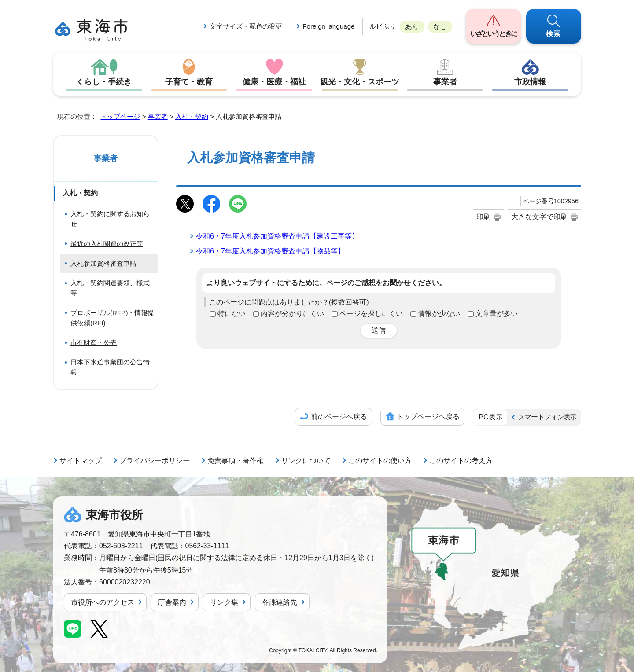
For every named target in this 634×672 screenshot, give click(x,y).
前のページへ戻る (339, 417)
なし (440, 27)
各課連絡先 (280, 602)
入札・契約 (192, 116)
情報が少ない (439, 314)
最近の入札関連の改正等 (107, 244)
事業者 (445, 82)
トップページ (120, 116)
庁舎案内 (172, 602)
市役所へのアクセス (103, 602)
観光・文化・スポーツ (360, 82)
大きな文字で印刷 (539, 217)
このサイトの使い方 (380, 461)
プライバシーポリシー (155, 461)
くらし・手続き (104, 82)
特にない (232, 314)
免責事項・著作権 (236, 461)
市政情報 (530, 82)
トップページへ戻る (428, 417)
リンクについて (306, 461)
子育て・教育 (189, 82)
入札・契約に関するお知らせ (110, 219)
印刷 (483, 217)
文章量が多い (497, 314)
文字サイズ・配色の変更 (246, 26)
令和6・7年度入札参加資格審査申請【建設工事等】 (277, 236)
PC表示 (490, 417)
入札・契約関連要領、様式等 (110, 288)
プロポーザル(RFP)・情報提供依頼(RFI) (112, 318)
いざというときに (493, 34)
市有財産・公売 (94, 343)
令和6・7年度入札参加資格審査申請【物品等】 (270, 251)
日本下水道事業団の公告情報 (110, 367)
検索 (554, 34)
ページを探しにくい (371, 314)
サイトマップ (81, 461)
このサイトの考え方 (461, 461)
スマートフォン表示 (547, 417)
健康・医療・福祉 (274, 82)
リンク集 (224, 602)
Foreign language (328, 26)
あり (412, 27)
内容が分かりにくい (292, 314)
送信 (379, 330)
